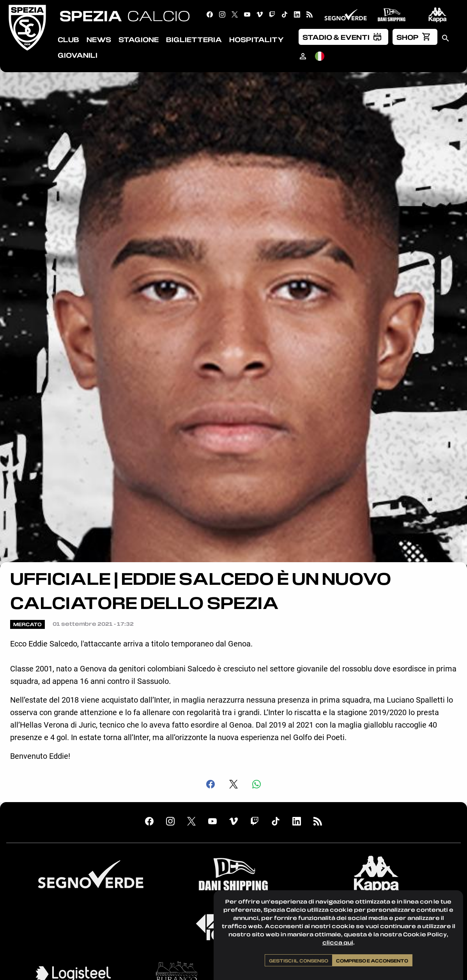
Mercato (27, 624)
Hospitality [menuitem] (256, 39)
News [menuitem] (99, 39)
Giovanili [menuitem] (78, 55)
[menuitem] (343, 37)
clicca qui (338, 942)
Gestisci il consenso (299, 960)
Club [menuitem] (68, 39)
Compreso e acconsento (372, 960)
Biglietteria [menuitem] (194, 39)
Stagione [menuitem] (139, 39)
